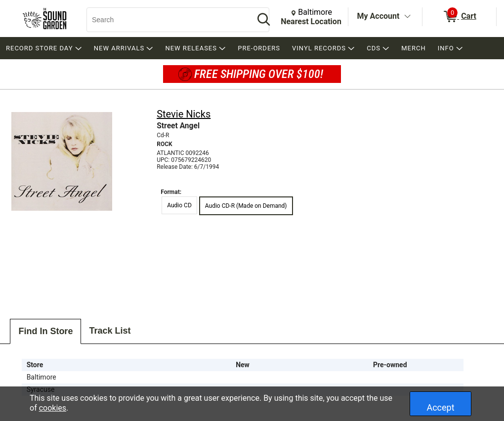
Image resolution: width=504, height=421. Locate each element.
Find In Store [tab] (45, 331)
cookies (53, 408)
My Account (378, 16)
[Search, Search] (166, 20)
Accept (440, 407)
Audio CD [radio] (179, 205)
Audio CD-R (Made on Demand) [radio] (246, 206)
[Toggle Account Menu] (407, 17)
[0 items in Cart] (459, 17)
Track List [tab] (110, 331)
